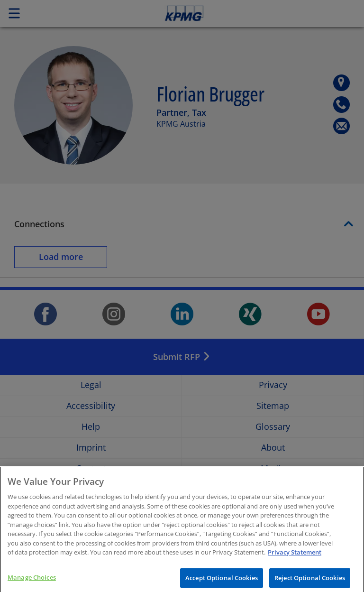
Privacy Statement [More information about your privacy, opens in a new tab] (295, 558)
